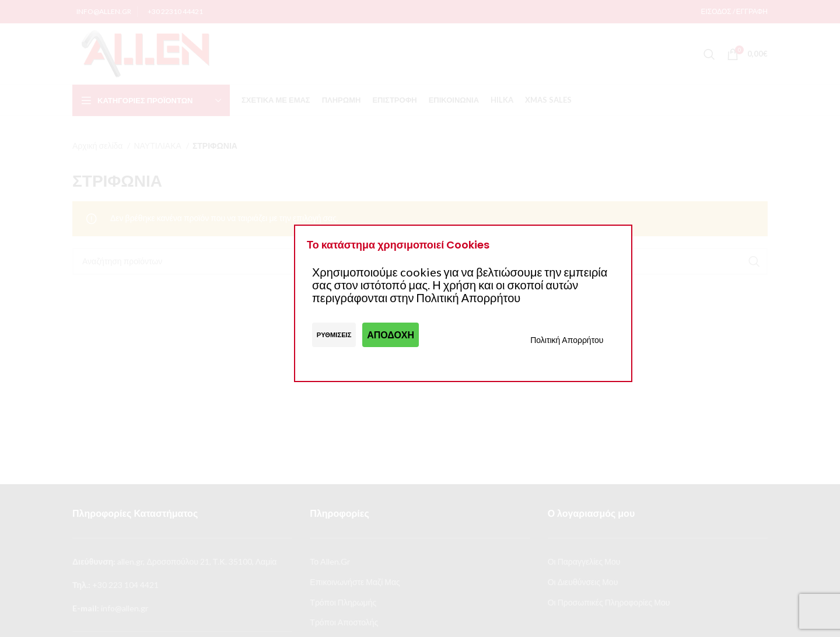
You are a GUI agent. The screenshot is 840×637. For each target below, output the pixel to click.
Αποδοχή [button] (391, 335)
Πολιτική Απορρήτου (567, 340)
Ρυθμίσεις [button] (334, 335)
